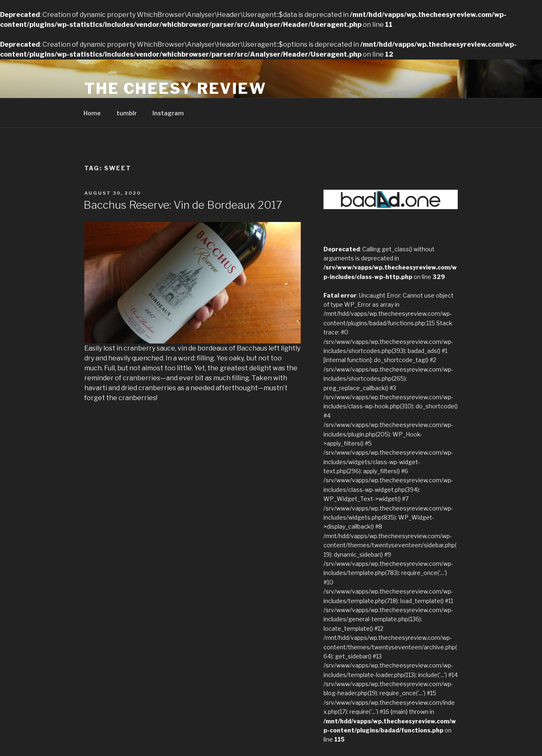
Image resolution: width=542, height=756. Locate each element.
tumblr (127, 113)
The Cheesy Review (175, 88)
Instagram (168, 113)
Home (92, 113)
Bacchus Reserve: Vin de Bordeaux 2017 (183, 205)
